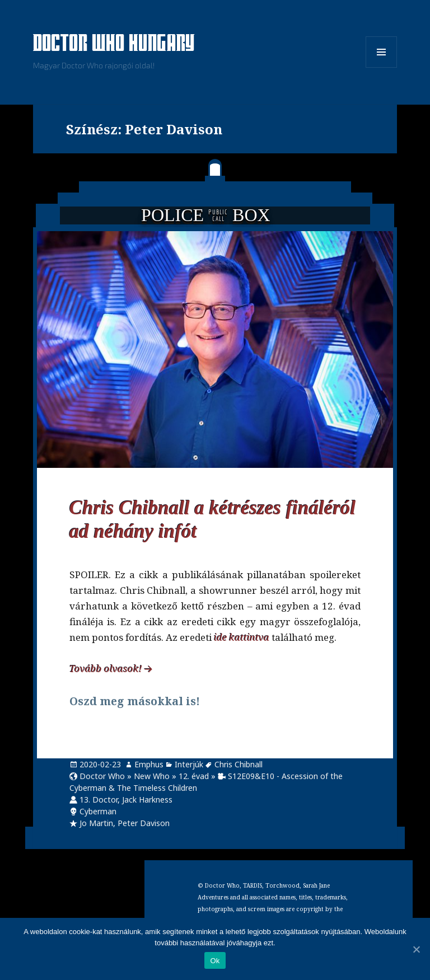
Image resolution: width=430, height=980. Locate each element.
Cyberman (98, 811)
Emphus (149, 764)
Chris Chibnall (239, 764)
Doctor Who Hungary (114, 44)
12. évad (194, 776)
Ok (215, 961)
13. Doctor (99, 800)
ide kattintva (242, 637)
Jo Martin (96, 823)
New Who (152, 776)
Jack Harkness (147, 800)
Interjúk (189, 764)
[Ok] (416, 949)
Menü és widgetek (382, 67)
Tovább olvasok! (106, 669)
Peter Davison (144, 823)
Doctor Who (102, 776)
